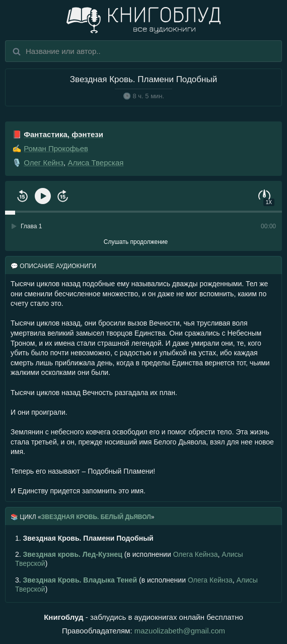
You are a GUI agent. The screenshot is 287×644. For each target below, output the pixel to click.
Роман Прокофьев (56, 148)
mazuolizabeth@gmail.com (180, 631)
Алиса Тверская (95, 163)
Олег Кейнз (44, 163)
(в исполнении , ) (129, 559)
